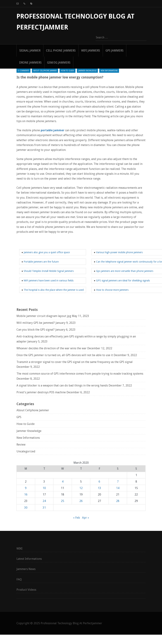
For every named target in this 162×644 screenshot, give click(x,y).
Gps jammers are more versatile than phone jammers (125, 271)
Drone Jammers (30, 63)
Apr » (86, 518)
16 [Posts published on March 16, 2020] (26, 494)
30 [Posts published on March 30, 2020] (26, 508)
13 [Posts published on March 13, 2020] (99, 488)
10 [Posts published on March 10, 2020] (44, 488)
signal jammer (30, 51)
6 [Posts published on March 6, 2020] (99, 482)
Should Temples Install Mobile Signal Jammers (49, 271)
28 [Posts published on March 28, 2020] (118, 501)
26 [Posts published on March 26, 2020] (81, 501)
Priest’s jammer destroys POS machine (41, 392)
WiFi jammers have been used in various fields (49, 281)
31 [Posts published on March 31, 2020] (44, 508)
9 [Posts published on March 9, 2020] (26, 488)
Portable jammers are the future (41, 262)
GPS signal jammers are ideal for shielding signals (123, 281)
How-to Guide (67, 71)
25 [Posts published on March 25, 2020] (63, 501)
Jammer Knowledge (87, 71)
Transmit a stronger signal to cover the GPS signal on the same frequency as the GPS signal (75, 362)
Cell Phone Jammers (61, 51)
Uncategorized (26, 451)
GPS (19, 417)
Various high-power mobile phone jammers (119, 252)
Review (21, 445)
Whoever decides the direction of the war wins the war (52, 348)
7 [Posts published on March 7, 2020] (118, 482)
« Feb (77, 518)
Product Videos (26, 590)
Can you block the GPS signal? (36, 330)
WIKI (19, 549)
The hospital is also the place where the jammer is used (54, 290)
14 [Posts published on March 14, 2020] (118, 488)
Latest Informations (29, 559)
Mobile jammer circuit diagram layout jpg (44, 316)
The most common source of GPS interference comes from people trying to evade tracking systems (80, 374)
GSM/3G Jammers (59, 63)
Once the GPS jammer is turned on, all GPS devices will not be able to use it (65, 355)
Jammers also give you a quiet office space (47, 252)
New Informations (109, 71)
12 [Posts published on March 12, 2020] (81, 488)
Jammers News (26, 569)
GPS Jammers (115, 51)
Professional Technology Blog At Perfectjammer (71, 623)
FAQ (19, 579)
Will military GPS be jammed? (36, 323)
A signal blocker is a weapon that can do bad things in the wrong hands (62, 385)
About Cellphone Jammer (45, 71)
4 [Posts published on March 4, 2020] (63, 482)
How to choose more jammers (112, 290)
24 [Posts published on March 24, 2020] (44, 501)
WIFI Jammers (91, 51)
